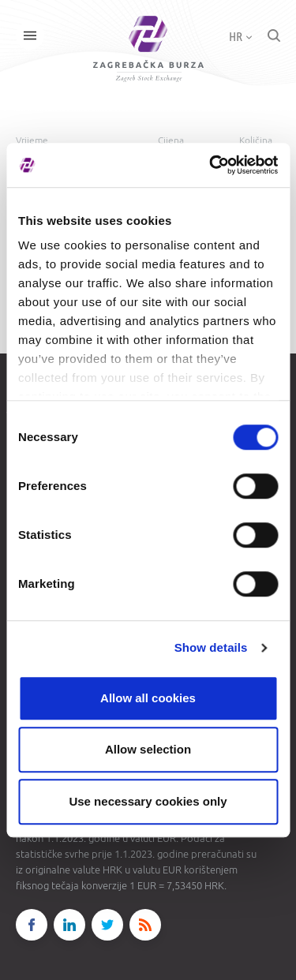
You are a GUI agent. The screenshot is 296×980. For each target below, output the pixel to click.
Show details (211, 647)
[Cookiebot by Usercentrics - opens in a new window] (211, 165)
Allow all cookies (148, 698)
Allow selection (148, 749)
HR (240, 36)
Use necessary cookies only (148, 801)
